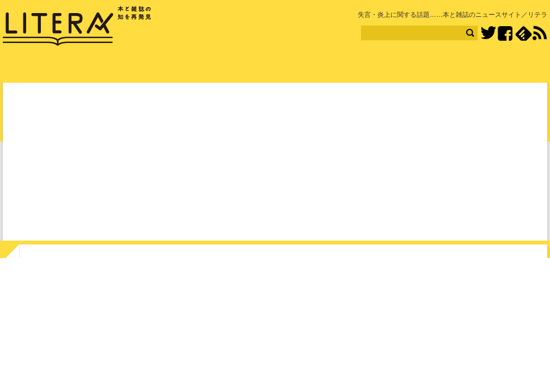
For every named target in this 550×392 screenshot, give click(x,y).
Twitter (488, 33)
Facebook (505, 33)
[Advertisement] (275, 164)
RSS (540, 33)
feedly (524, 33)
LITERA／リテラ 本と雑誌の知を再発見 (77, 26)
